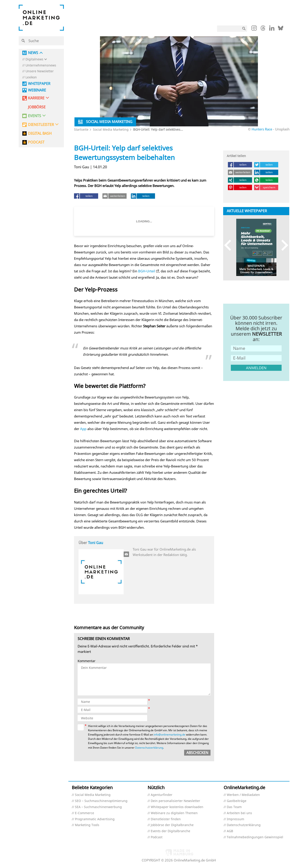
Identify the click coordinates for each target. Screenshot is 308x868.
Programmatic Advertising (95, 819)
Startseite (81, 129)
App (83, 429)
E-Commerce (85, 813)
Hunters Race (262, 129)
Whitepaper (39, 84)
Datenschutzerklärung (149, 748)
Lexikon (31, 77)
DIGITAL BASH (40, 133)
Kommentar (87, 661)
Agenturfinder (162, 795)
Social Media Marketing (111, 129)
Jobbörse (37, 107)
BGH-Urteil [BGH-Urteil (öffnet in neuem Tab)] (147, 271)
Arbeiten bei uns (239, 813)
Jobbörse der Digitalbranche (172, 825)
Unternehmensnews (41, 65)
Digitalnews (34, 59)
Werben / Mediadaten (243, 795)
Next (283, 245)
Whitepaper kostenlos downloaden (177, 807)
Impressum (235, 819)
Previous (230, 245)
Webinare (37, 90)
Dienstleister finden (166, 819)
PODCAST (36, 142)
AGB (230, 831)
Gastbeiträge (237, 801)
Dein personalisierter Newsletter (175, 801)
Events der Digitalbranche (170, 831)
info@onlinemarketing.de (169, 735)
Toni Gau (96, 543)
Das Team (234, 807)
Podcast (157, 837)
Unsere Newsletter (40, 71)
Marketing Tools (87, 825)
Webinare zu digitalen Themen (174, 813)
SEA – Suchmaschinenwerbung (98, 807)
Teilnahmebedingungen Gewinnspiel (255, 837)
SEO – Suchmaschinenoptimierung (101, 801)
